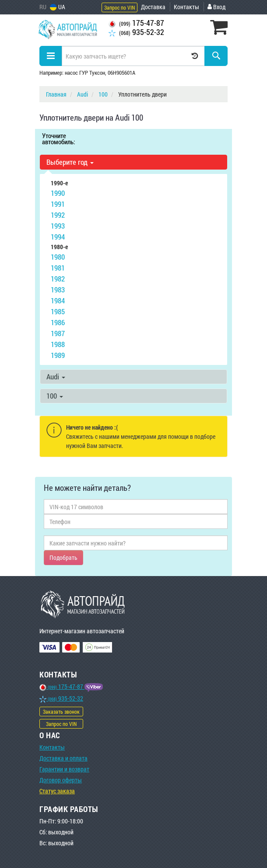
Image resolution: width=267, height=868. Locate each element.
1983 (58, 290)
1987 (58, 333)
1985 (58, 311)
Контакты (186, 7)
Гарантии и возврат (64, 769)
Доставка (153, 7)
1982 (58, 279)
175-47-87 (136, 23)
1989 (58, 355)
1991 (58, 204)
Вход (216, 7)
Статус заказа (57, 791)
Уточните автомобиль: (58, 139)
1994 (58, 237)
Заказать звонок (61, 712)
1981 (58, 268)
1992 (58, 215)
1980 (58, 257)
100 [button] (55, 396)
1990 (58, 193)
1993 (58, 226)
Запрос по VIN (119, 7)
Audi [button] (56, 377)
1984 (58, 300)
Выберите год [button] (70, 162)
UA (58, 7)
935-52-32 (136, 32)
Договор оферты (61, 780)
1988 (58, 344)
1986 (58, 322)
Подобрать (63, 557)
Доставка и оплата (63, 758)
